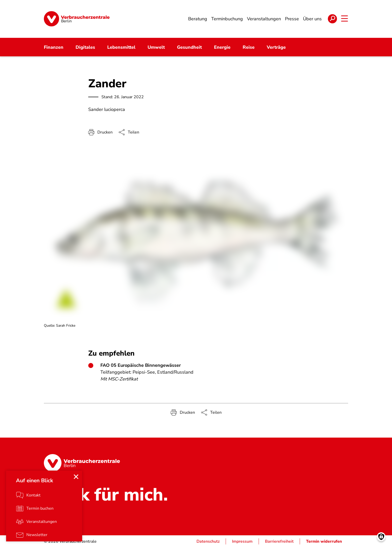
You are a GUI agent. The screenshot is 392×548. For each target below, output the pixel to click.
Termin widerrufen (324, 542)
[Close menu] (76, 477)
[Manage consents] (381, 537)
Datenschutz (208, 542)
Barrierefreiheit (279, 542)
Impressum (242, 542)
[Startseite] (77, 19)
